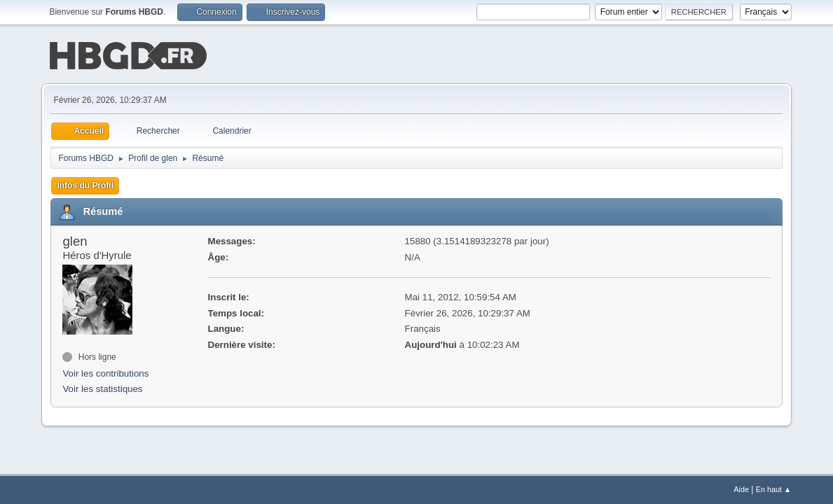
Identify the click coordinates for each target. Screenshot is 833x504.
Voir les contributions (105, 372)
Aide (741, 489)
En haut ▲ (774, 489)
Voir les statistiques (102, 388)
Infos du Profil (85, 184)
